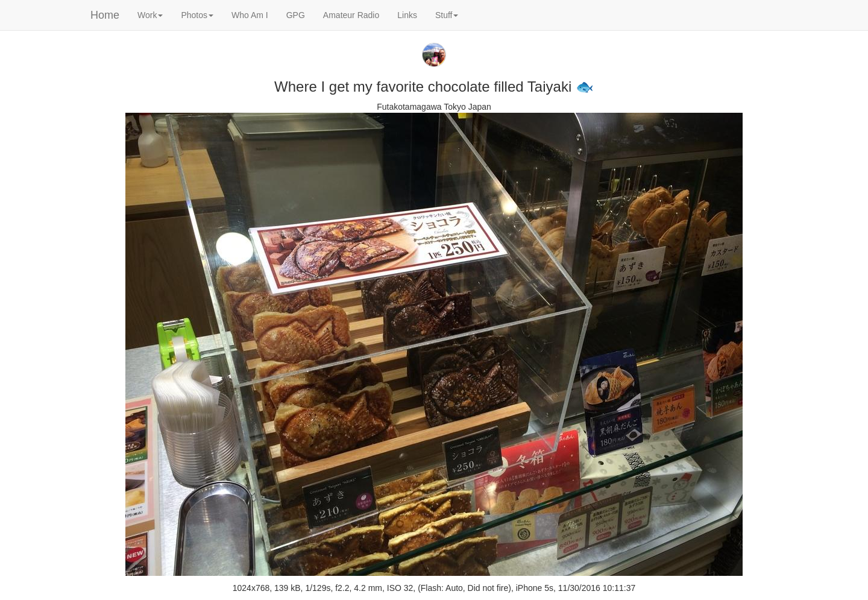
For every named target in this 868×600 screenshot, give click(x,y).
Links (407, 15)
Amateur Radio (351, 15)
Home (105, 15)
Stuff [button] (447, 15)
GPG (296, 15)
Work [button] (150, 15)
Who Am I (250, 15)
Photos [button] (197, 15)
